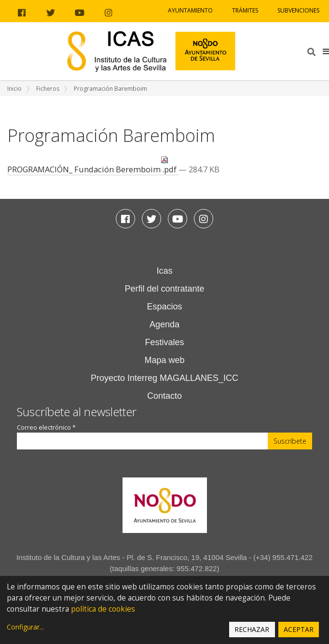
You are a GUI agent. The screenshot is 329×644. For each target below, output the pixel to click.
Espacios (164, 307)
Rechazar (252, 629)
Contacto (164, 396)
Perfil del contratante (164, 289)
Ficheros (48, 89)
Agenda (164, 324)
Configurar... (25, 627)
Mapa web (164, 360)
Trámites (245, 10)
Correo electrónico (46, 427)
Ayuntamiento (190, 10)
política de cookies (103, 609)
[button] (326, 51)
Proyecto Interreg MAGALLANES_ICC (164, 378)
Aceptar (299, 629)
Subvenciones (298, 10)
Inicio (14, 89)
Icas (164, 271)
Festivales (164, 342)
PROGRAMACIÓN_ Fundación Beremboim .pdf (93, 165)
